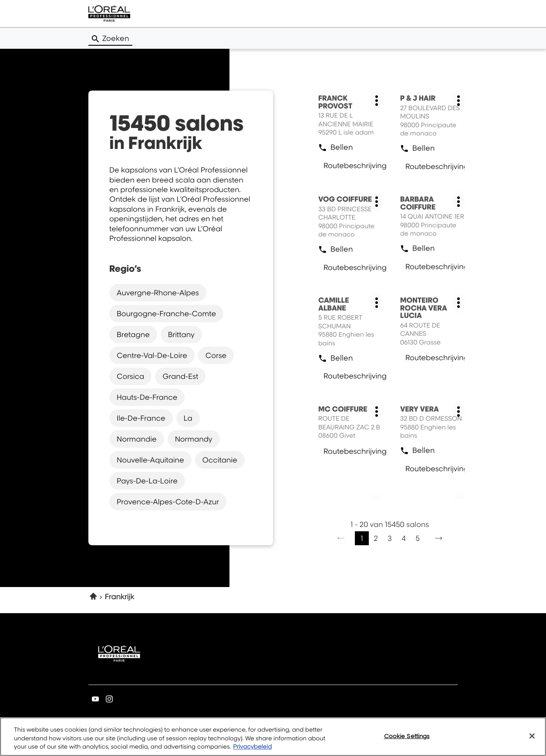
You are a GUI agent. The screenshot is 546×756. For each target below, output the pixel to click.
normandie (137, 439)
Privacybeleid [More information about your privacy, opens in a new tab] (252, 750)
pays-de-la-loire (147, 481)
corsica (130, 376)
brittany (181, 334)
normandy (194, 439)
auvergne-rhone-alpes (158, 293)
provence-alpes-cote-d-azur (168, 502)
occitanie (220, 460)
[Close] (532, 739)
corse (216, 355)
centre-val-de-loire (152, 355)
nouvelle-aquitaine (150, 460)
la (188, 418)
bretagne (133, 334)
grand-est (180, 376)
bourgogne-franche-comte (166, 314)
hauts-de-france (147, 397)
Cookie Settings (407, 739)
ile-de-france (141, 418)
